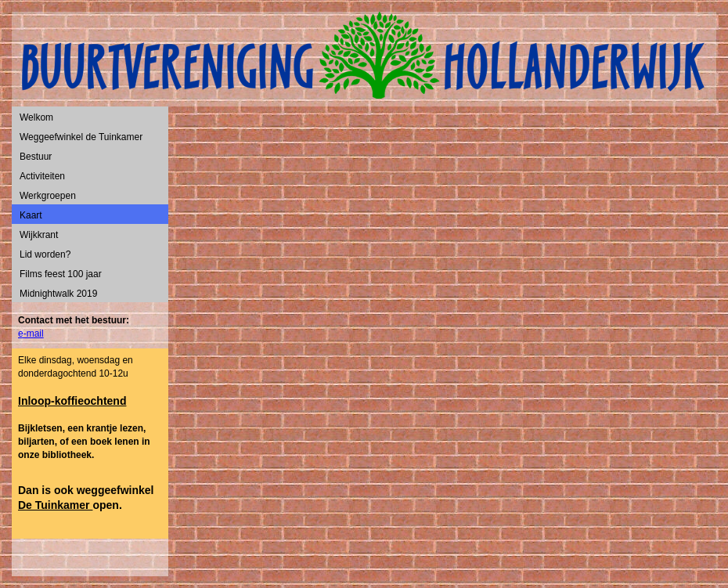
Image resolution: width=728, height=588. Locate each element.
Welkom (36, 117)
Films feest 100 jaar (61, 274)
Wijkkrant (39, 235)
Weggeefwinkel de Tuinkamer (81, 137)
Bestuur (36, 157)
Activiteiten (42, 176)
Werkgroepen (48, 196)
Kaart (31, 215)
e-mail (31, 334)
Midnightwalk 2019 (58, 294)
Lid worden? (45, 254)
